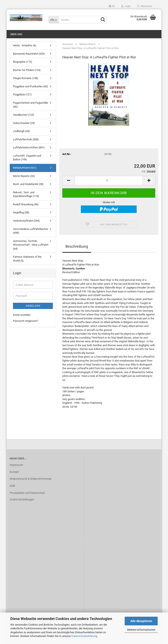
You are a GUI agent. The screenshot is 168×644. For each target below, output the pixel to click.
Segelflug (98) (21, 212)
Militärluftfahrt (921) (25, 168)
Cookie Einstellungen (22, 499)
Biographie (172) (23, 62)
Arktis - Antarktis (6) (25, 45)
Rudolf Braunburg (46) (26, 204)
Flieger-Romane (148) (26, 78)
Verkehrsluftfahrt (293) (26, 221)
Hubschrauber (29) (24, 123)
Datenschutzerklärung (84, 636)
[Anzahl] (109, 181)
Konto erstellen (22, 315)
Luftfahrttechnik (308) (26, 139)
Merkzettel (145, 6)
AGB (12, 486)
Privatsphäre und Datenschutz (27, 493)
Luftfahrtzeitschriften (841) (29, 147)
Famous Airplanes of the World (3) (27, 259)
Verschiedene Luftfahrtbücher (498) (31, 231)
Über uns (16, 34)
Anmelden (33, 306)
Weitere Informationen (141, 630)
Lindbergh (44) (21, 131)
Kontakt (14, 472)
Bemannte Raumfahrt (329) (29, 54)
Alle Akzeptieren (141, 621)
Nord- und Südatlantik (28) (28, 184)
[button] (112, 6)
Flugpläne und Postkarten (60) (31, 86)
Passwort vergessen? (26, 321)
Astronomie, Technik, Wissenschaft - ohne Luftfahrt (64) (31, 245)
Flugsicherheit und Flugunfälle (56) (31, 105)
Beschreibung (77, 246)
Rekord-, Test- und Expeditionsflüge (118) (26, 194)
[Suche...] (53, 20)
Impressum (16, 465)
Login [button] (126, 6)
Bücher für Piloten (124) (27, 70)
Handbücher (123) (24, 115)
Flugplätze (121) (22, 94)
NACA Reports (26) (24, 176)
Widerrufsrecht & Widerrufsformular (31, 479)
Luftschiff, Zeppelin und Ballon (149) (27, 158)
